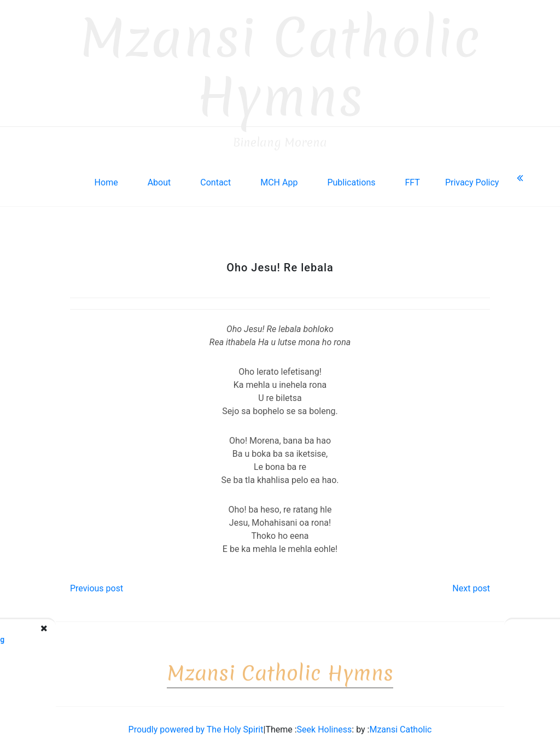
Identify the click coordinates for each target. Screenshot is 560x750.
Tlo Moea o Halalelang (76, 636)
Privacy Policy (472, 179)
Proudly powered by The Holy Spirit (196, 726)
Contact (215, 179)
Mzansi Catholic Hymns (280, 64)
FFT (412, 179)
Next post (471, 585)
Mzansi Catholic (400, 726)
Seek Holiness (325, 726)
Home (106, 179)
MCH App (279, 179)
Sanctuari (488, 636)
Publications (351, 179)
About (159, 179)
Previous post (97, 585)
